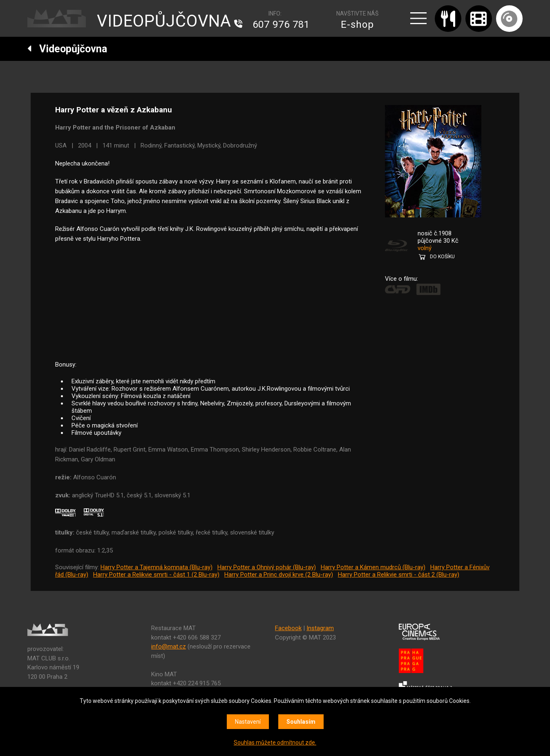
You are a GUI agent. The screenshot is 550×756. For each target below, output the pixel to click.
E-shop (357, 25)
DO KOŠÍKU (442, 257)
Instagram (320, 628)
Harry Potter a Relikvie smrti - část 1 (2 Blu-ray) (156, 575)
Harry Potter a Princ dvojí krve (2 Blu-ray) (279, 575)
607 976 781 (281, 25)
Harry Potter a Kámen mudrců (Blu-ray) (373, 567)
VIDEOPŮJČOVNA (164, 21)
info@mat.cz (169, 646)
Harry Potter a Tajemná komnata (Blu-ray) (157, 567)
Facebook (288, 628)
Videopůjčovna (67, 49)
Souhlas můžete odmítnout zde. (275, 743)
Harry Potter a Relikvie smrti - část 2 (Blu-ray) (399, 575)
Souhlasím (301, 722)
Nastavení (248, 722)
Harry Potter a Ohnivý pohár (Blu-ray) (267, 567)
